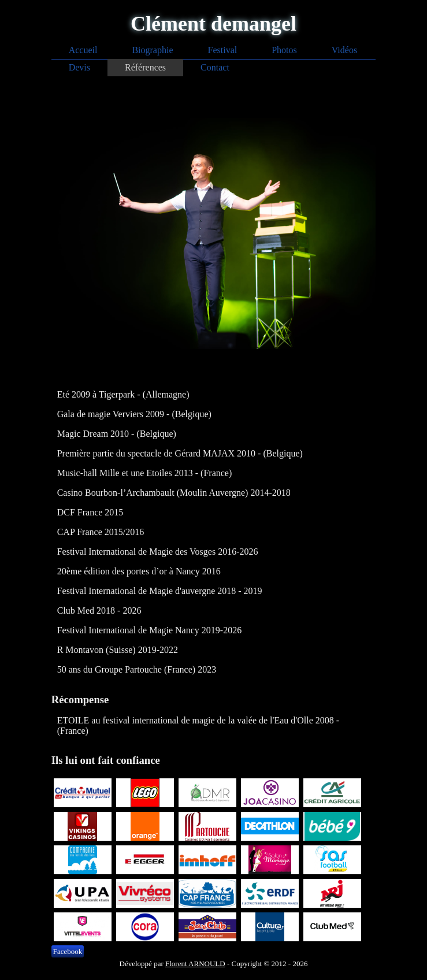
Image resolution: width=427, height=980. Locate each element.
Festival (223, 50)
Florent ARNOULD (195, 964)
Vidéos (344, 50)
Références (145, 67)
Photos (284, 50)
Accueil (83, 50)
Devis (79, 67)
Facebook (68, 951)
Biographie (152, 50)
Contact (215, 67)
